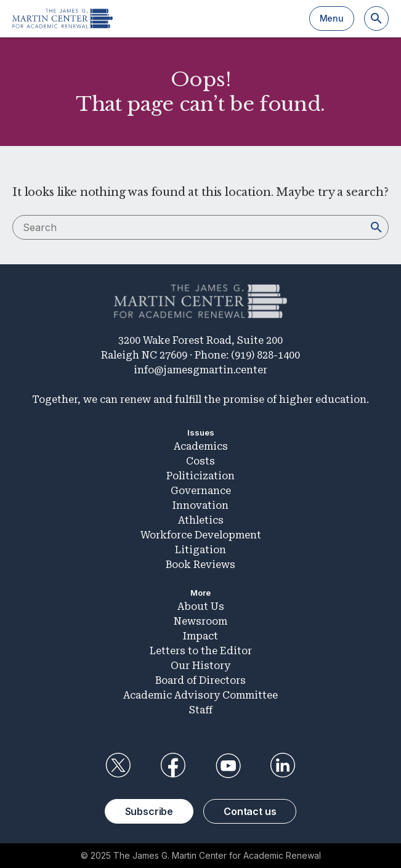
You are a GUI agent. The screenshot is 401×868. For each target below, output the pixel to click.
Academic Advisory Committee (200, 695)
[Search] (376, 18)
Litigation (200, 550)
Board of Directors (200, 680)
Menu (332, 18)
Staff (201, 710)
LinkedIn (283, 766)
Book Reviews (200, 565)
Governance (201, 491)
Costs (200, 461)
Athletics (201, 520)
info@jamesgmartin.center (200, 370)
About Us (201, 606)
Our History (200, 666)
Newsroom (200, 621)
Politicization (200, 476)
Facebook (173, 766)
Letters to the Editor (201, 651)
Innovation (200, 505)
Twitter (118, 766)
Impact (200, 636)
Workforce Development (201, 535)
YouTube (228, 766)
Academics (201, 446)
